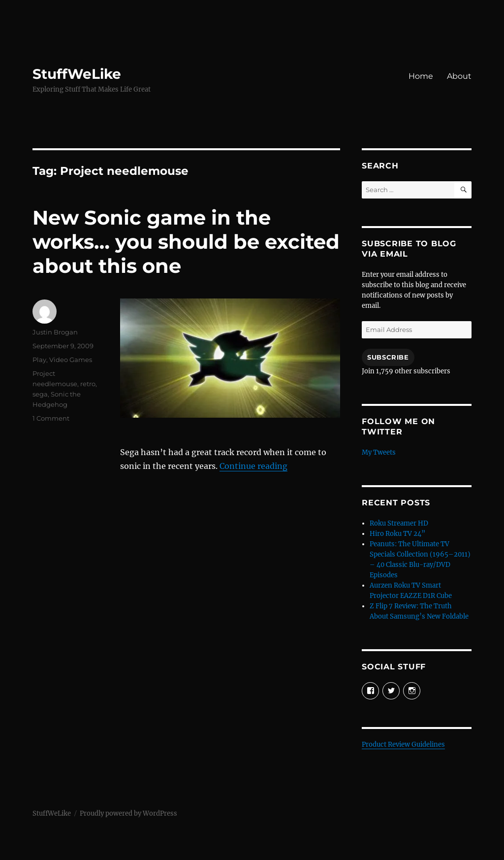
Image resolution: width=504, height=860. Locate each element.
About (459, 76)
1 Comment (51, 418)
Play (39, 360)
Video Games (71, 360)
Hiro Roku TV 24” (397, 534)
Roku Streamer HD (399, 523)
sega (40, 394)
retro (88, 384)
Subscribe (388, 357)
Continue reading (253, 466)
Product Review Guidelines (403, 744)
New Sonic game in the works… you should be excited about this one (186, 242)
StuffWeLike (77, 74)
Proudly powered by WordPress (128, 813)
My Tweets (379, 452)
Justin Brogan (55, 332)
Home (421, 76)
